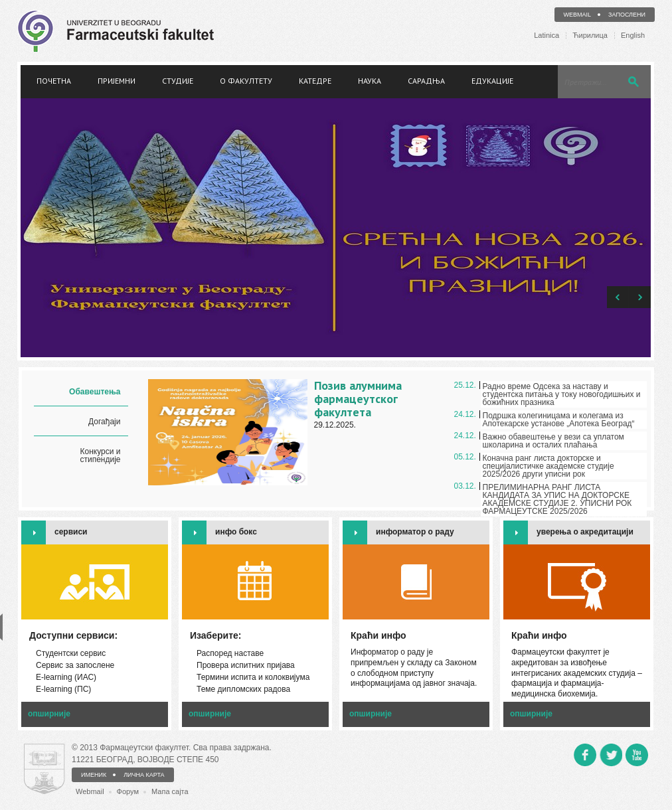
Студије (178, 81)
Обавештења (95, 392)
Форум (128, 791)
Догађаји (104, 422)
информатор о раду (415, 532)
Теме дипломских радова (243, 689)
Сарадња (426, 81)
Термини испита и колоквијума (253, 677)
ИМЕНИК (94, 775)
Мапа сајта (170, 791)
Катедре (315, 81)
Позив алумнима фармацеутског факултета (358, 399)
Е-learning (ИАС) (66, 677)
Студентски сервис (71, 653)
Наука (370, 81)
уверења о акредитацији (585, 532)
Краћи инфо (539, 635)
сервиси (71, 532)
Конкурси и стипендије (100, 455)
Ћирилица (590, 36)
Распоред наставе (230, 653)
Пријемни (117, 81)
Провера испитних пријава (246, 665)
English (633, 36)
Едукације (492, 81)
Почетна (54, 81)
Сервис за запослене (75, 665)
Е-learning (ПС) (63, 689)
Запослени (627, 15)
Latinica (546, 36)
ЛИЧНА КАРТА (144, 775)
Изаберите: (216, 635)
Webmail (578, 15)
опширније (49, 714)
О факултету (246, 81)
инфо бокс (236, 532)
